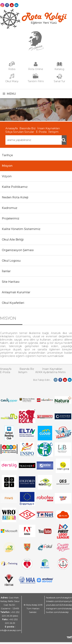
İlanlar (6, 271)
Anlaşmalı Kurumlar (16, 292)
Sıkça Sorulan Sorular (20, 132)
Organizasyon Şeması (18, 250)
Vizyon (7, 176)
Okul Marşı (12, 81)
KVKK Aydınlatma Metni (50, 372)
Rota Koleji (6, 108)
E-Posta (41, 132)
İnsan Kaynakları (49, 128)
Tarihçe (7, 155)
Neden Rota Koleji (15, 197)
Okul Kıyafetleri (13, 303)
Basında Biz (28, 128)
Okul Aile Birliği (13, 240)
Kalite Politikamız (15, 187)
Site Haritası (11, 282)
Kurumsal (21, 108)
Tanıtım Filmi (36, 81)
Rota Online (36, 69)
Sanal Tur (59, 81)
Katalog (59, 69)
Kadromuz (10, 208)
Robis (12, 69)
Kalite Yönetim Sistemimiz (21, 229)
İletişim (53, 132)
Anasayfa (12, 128)
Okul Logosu (11, 261)
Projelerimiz (11, 218)
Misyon (34, 108)
